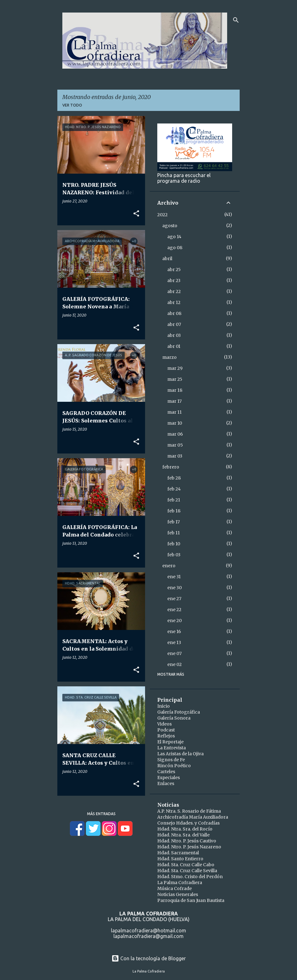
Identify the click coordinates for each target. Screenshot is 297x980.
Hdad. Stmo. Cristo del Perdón (190, 877)
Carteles (166, 772)
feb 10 (174, 544)
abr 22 (174, 291)
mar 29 (175, 368)
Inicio (164, 706)
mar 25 (175, 379)
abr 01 (174, 346)
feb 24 (174, 489)
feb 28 (174, 478)
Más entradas (101, 814)
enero (169, 566)
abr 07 (174, 324)
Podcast (166, 730)
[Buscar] (236, 20)
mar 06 (175, 434)
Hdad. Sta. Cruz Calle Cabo (186, 865)
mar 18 (175, 390)
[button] (136, 214)
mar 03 (175, 456)
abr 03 (174, 335)
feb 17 (174, 522)
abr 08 (174, 313)
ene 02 (175, 664)
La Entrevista (172, 748)
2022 (162, 215)
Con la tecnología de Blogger (149, 958)
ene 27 (174, 599)
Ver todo (72, 105)
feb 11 (174, 533)
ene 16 (174, 631)
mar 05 (175, 445)
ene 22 (174, 610)
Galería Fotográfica (179, 712)
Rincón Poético (174, 766)
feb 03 (174, 555)
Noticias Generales (178, 894)
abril (167, 259)
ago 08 (175, 248)
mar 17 (175, 401)
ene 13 (174, 642)
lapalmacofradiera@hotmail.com (148, 930)
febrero (171, 467)
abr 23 (174, 280)
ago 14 (174, 237)
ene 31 (174, 577)
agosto (170, 226)
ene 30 (175, 588)
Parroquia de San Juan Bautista (191, 900)
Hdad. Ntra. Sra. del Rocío (185, 829)
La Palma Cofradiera (180, 883)
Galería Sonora (174, 718)
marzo (169, 357)
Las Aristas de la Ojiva (180, 754)
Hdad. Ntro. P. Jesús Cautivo (187, 841)
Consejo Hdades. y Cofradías (188, 823)
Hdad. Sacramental (178, 853)
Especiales (169, 778)
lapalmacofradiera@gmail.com (148, 936)
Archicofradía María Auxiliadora (193, 817)
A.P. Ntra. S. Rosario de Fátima (189, 811)
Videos (164, 724)
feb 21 (174, 500)
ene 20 (175, 621)
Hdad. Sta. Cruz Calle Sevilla (187, 871)
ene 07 (175, 653)
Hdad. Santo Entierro (180, 859)
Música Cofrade (175, 888)
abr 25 (174, 270)
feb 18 (174, 511)
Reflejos (166, 736)
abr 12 (174, 302)
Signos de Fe (171, 760)
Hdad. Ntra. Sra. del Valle (183, 835)
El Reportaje (170, 742)
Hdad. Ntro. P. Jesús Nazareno (189, 847)
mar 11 (175, 412)
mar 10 (175, 423)
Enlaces (166, 783)
